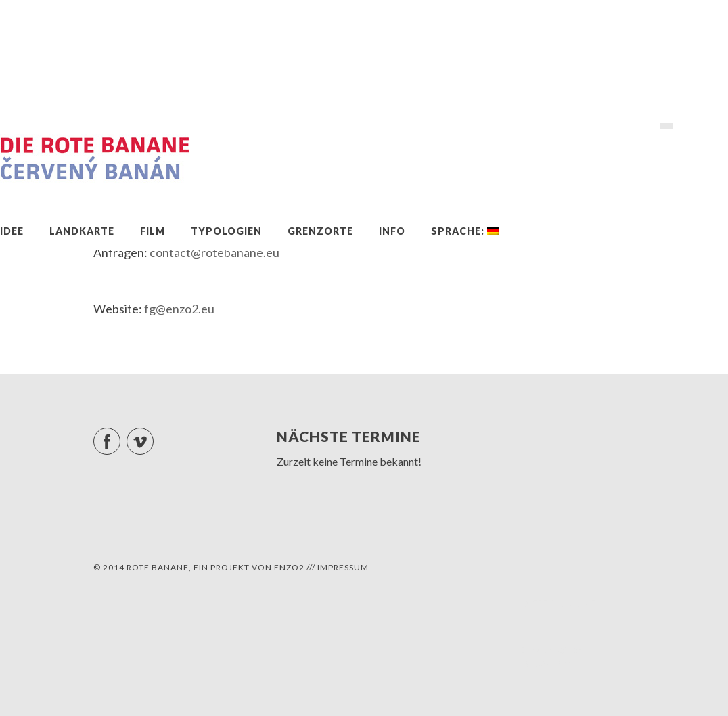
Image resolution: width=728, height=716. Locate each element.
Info (392, 231)
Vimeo (153, 435)
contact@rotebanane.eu (214, 252)
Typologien (226, 231)
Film (153, 231)
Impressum (343, 567)
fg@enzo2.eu (179, 309)
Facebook (120, 435)
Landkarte (82, 231)
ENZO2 (289, 567)
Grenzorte (320, 231)
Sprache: (465, 231)
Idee (12, 231)
